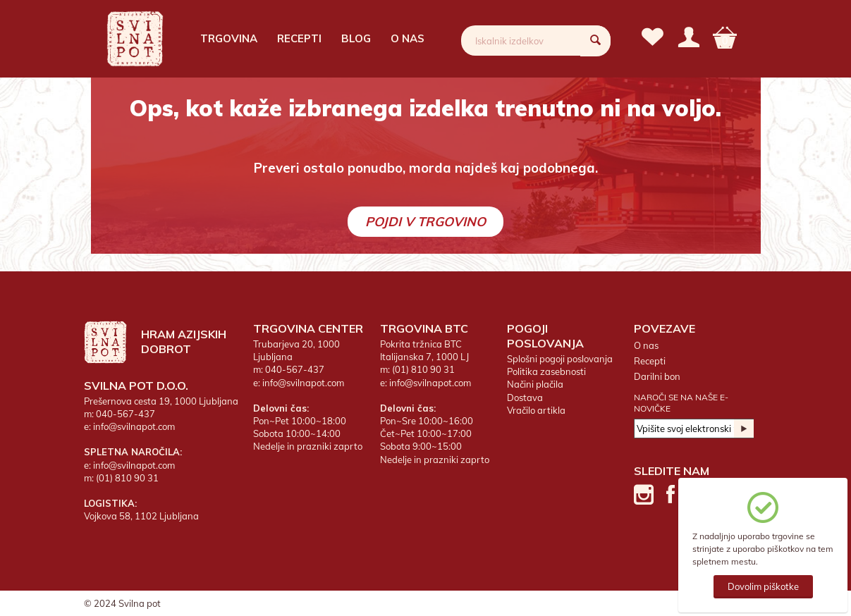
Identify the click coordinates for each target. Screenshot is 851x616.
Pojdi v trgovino (426, 222)
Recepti (299, 38)
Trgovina (229, 38)
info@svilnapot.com (134, 426)
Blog (356, 38)
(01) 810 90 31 (127, 478)
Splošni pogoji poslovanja (560, 359)
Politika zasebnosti (546, 371)
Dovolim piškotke (763, 586)
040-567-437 (125, 414)
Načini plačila (535, 384)
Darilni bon (657, 376)
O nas (408, 38)
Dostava (525, 398)
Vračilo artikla (536, 410)
